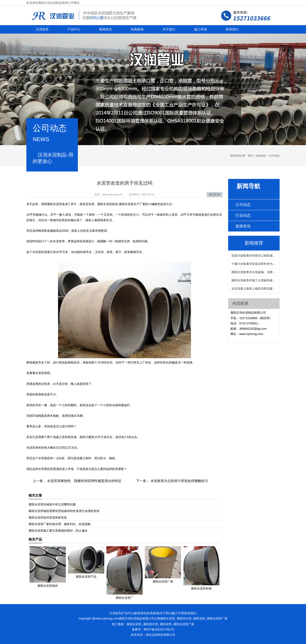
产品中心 (74, 29)
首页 (250, 156)
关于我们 (169, 29)
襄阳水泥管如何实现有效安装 (48, 517)
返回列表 (215, 195)
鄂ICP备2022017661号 (159, 629)
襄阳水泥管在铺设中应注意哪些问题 (52, 504)
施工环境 (200, 29)
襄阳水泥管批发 (108, 204)
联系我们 (232, 29)
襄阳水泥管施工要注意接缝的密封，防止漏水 (58, 531)
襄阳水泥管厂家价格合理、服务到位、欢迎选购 (60, 524)
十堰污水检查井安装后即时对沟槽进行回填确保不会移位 (254, 264)
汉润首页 (42, 29)
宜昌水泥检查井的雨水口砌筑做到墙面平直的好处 (254, 256)
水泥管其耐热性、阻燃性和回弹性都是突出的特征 (84, 481)
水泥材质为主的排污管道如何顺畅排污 (179, 481)
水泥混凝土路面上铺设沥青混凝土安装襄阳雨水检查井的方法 (254, 289)
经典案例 (137, 29)
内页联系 (240, 303)
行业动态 (243, 215)
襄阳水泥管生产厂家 (132, 204)
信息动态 (261, 156)
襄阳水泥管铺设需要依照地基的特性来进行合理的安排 (64, 511)
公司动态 (243, 205)
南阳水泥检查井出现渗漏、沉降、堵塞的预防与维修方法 (254, 272)
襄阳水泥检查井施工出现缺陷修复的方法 (254, 280)
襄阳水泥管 (54, 204)
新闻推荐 (254, 243)
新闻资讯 (106, 29)
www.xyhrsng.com (112, 195)
